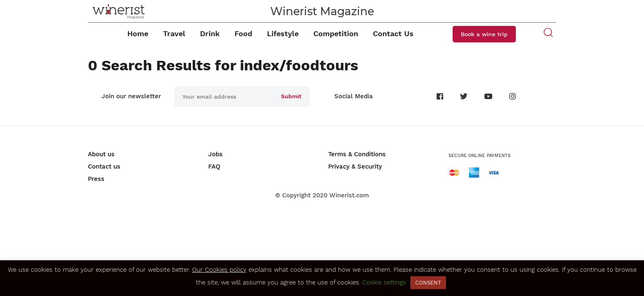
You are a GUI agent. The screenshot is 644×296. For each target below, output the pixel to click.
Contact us (104, 166)
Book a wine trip (484, 34)
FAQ (214, 166)
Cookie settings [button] (384, 282)
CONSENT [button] (428, 283)
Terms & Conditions (357, 154)
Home (138, 34)
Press (96, 179)
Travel (174, 34)
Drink (210, 34)
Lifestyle (283, 34)
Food (243, 34)
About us (101, 154)
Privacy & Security (355, 166)
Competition (336, 34)
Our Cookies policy (219, 270)
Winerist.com (349, 195)
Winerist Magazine (322, 11)
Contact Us (393, 34)
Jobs (215, 154)
